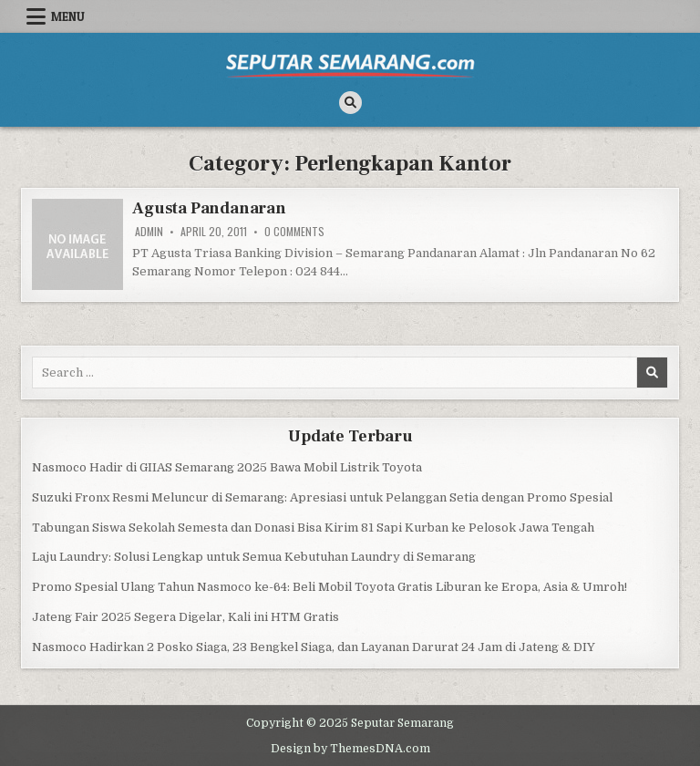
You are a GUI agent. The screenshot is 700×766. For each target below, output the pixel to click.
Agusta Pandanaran (209, 208)
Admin (149, 232)
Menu (68, 16)
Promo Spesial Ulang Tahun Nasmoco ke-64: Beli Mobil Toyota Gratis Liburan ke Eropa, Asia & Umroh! (329, 587)
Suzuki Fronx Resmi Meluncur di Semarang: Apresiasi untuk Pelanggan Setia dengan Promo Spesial (322, 497)
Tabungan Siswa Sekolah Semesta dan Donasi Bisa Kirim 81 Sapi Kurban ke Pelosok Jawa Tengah (313, 528)
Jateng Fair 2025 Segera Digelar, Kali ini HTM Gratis (185, 617)
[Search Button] (350, 103)
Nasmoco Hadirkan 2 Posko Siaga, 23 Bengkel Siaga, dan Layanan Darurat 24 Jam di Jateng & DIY (314, 647)
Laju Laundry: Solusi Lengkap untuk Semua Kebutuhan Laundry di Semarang (254, 557)
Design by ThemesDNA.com (350, 749)
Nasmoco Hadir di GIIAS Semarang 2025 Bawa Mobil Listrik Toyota (227, 467)
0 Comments (294, 232)
